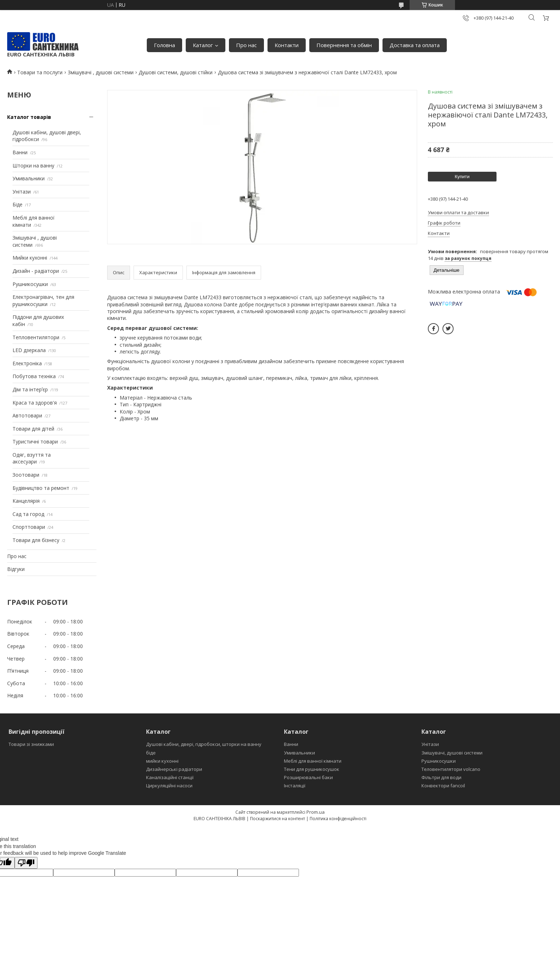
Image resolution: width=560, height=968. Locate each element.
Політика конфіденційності (338, 819)
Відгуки (16, 569)
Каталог (203, 45)
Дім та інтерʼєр (30, 389)
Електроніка (27, 363)
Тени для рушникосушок (312, 769)
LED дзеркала (29, 350)
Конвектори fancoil (443, 786)
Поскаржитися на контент (277, 819)
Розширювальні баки (308, 777)
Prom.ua (316, 812)
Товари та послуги (40, 72)
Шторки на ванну (33, 165)
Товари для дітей (33, 429)
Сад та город (28, 514)
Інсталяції (295, 786)
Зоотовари (26, 475)
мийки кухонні (162, 761)
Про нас (246, 45)
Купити (462, 177)
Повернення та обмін (344, 45)
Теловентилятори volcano (451, 769)
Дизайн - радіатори (36, 271)
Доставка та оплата (415, 45)
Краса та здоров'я (35, 403)
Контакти (287, 45)
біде (151, 753)
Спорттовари (29, 527)
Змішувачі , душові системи (101, 72)
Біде (17, 204)
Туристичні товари (35, 442)
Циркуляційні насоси (169, 786)
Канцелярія (26, 501)
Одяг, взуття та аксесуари (32, 458)
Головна (164, 45)
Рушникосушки (30, 284)
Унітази (22, 192)
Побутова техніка (34, 376)
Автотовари (27, 415)
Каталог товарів (29, 117)
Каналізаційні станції (170, 777)
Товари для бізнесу (36, 540)
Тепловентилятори (36, 337)
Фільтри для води (441, 777)
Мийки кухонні (30, 258)
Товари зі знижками (31, 744)
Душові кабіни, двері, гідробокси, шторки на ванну (204, 744)
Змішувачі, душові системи (452, 753)
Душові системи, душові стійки (176, 72)
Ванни (20, 152)
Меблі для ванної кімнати (313, 761)
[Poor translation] (26, 863)
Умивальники (29, 178)
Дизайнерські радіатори (174, 769)
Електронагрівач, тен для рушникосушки (43, 300)
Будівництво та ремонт (41, 488)
